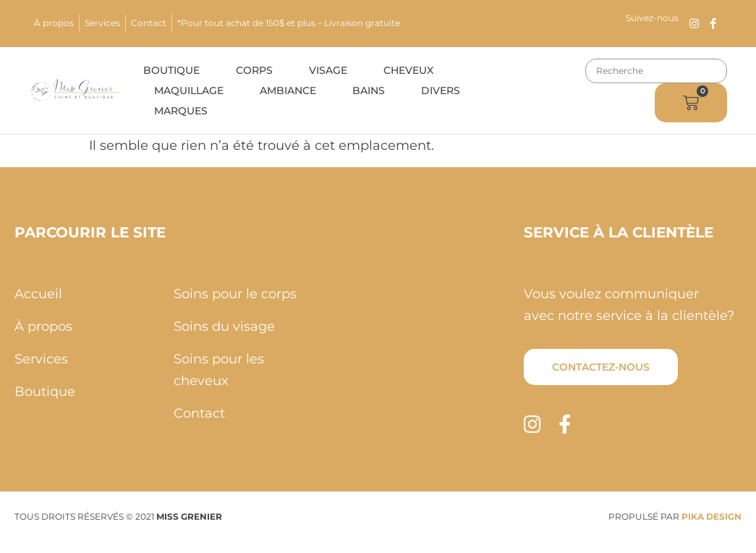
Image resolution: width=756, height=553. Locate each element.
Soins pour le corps (235, 294)
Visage (328, 70)
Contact (149, 23)
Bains (369, 90)
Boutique (171, 70)
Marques (181, 111)
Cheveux (408, 70)
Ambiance (288, 90)
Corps (254, 70)
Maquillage (189, 90)
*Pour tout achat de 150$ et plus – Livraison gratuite (289, 23)
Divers (441, 90)
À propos (54, 23)
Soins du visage (224, 326)
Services (102, 23)
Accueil (38, 294)
